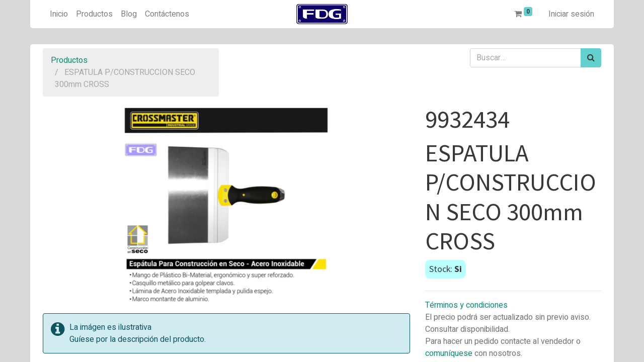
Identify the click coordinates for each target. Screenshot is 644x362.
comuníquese (449, 353)
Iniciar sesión (571, 14)
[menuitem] (59, 14)
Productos (69, 60)
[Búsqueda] (591, 58)
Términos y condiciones (466, 305)
